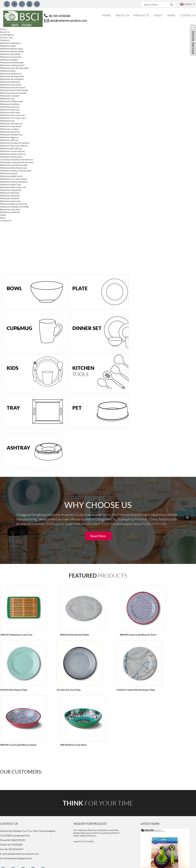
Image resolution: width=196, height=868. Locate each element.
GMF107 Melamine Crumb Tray (16, 394)
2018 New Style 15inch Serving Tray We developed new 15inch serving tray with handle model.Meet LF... (163, 727)
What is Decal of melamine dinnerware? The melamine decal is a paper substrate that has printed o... (163, 795)
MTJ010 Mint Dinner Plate (165, 394)
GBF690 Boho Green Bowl (165, 449)
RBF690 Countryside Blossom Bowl (119, 449)
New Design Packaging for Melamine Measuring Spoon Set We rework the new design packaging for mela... (164, 593)
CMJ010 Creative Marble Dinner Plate (70, 449)
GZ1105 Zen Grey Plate (12, 449)
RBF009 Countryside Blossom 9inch (119, 394)
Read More (98, 296)
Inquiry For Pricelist (84, 545)
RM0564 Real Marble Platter (65, 394)
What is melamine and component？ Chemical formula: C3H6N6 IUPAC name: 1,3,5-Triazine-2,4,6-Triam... (164, 849)
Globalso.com (127, 863)
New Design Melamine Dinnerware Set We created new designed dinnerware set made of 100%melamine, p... (163, 660)
